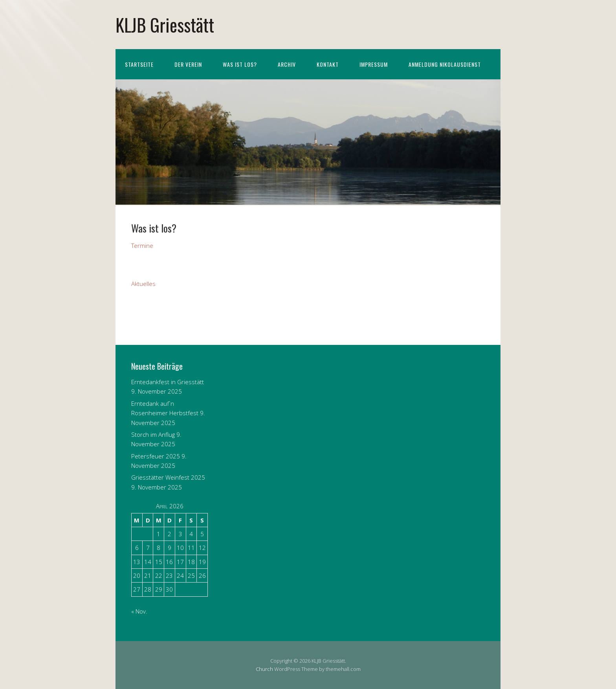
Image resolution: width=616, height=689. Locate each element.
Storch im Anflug (153, 434)
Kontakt (328, 64)
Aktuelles (143, 284)
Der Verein (188, 64)
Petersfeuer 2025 (156, 456)
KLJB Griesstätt (165, 25)
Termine (142, 246)
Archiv (287, 64)
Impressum (374, 64)
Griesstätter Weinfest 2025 (168, 477)
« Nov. (139, 611)
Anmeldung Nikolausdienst (445, 64)
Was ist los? (240, 64)
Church (264, 669)
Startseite (139, 64)
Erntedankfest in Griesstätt (168, 382)
